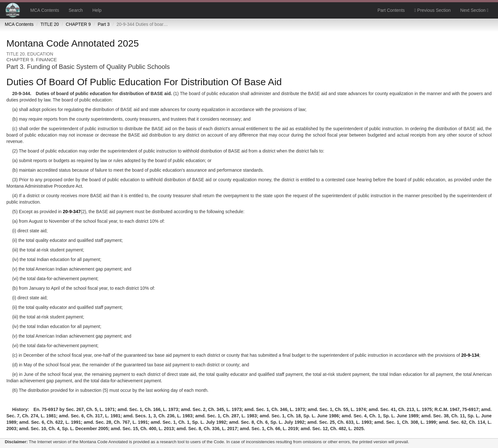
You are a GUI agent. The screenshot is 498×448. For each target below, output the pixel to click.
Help (97, 10)
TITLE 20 (50, 24)
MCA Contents (45, 10)
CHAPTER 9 (78, 24)
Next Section (474, 10)
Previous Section (433, 10)
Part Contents (391, 10)
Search (76, 10)
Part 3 (103, 24)
